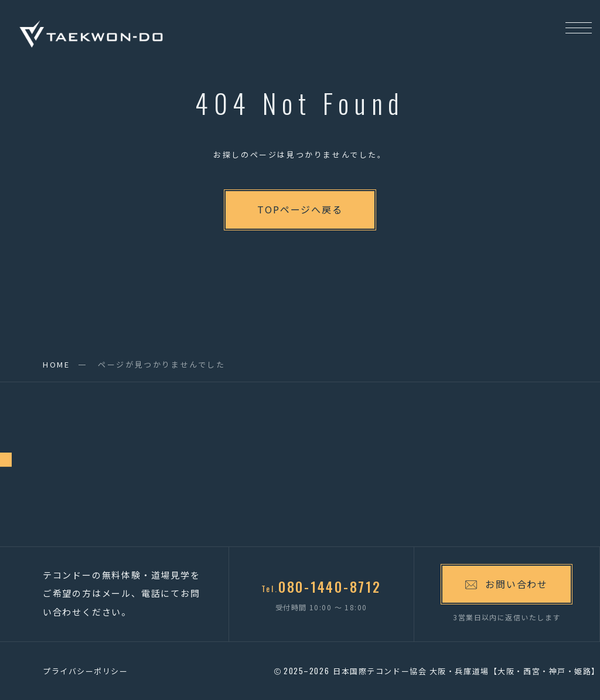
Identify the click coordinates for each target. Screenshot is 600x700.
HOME (56, 364)
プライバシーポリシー (86, 671)
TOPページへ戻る (300, 209)
